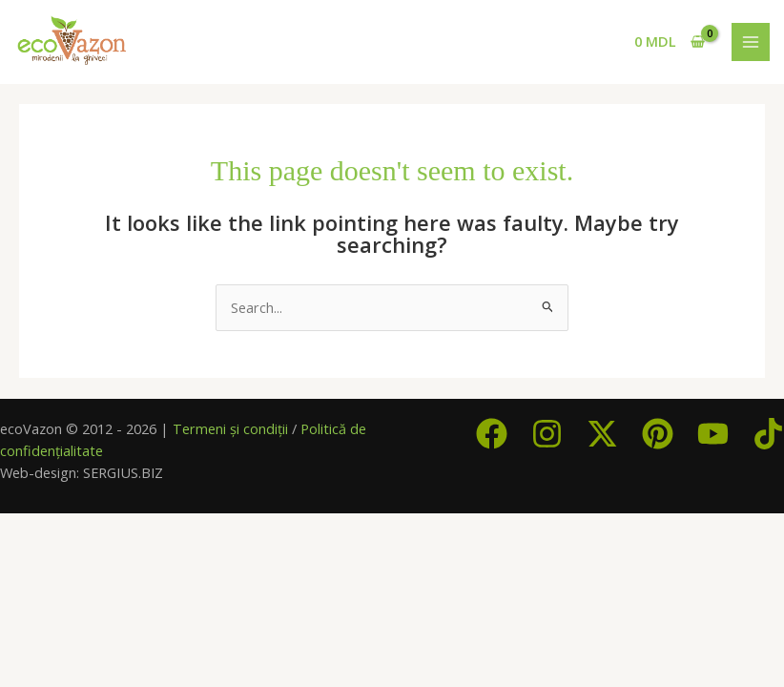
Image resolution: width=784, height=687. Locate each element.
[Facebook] (492, 434)
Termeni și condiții (230, 428)
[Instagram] (547, 434)
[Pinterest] (658, 434)
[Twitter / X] (602, 434)
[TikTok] (768, 434)
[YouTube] (713, 434)
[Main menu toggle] (751, 42)
